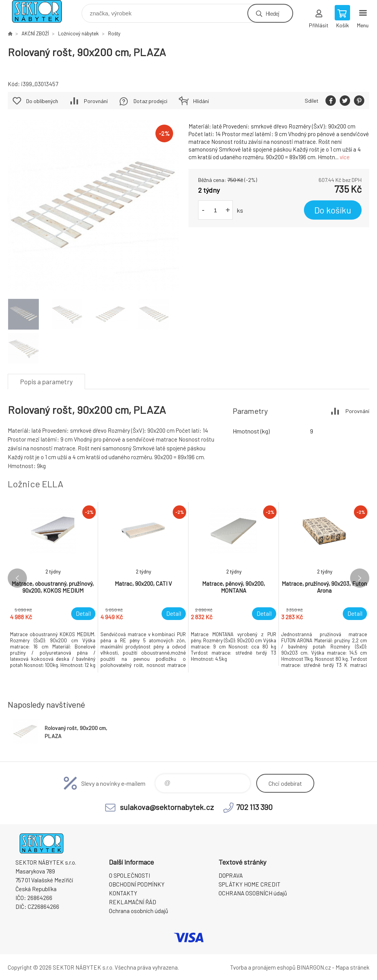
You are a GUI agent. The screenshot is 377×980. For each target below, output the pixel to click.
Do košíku (333, 210)
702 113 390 (254, 807)
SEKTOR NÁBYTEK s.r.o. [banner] (42, 11)
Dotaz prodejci (150, 101)
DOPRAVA (231, 875)
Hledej (272, 13)
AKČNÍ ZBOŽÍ (35, 33)
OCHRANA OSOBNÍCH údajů (253, 893)
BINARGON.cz (314, 967)
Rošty (114, 33)
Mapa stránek (352, 967)
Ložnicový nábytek (78, 33)
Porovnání (96, 101)
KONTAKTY (123, 893)
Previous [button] (17, 578)
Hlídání (201, 101)
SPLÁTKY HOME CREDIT (249, 884)
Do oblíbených (42, 101)
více (345, 157)
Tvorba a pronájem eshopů (263, 967)
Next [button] (360, 578)
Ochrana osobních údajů (138, 911)
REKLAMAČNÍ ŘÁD (133, 902)
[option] (53, 587)
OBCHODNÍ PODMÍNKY (137, 884)
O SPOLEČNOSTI (129, 875)
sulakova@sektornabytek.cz (167, 807)
